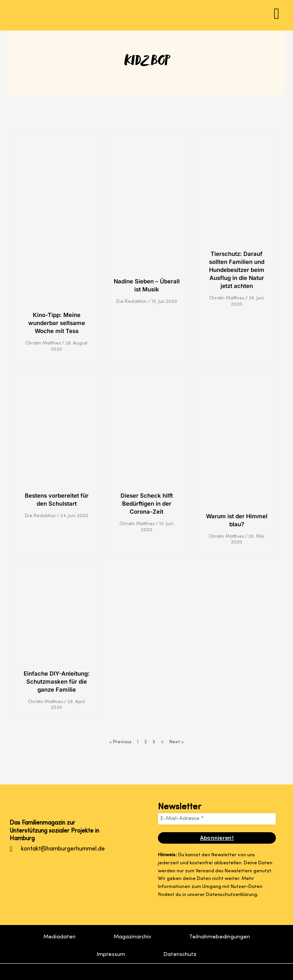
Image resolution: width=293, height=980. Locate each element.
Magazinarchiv (132, 937)
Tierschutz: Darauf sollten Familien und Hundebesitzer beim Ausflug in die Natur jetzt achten (237, 270)
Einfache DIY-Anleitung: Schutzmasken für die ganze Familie (57, 682)
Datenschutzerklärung (232, 895)
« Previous (120, 742)
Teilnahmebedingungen (220, 937)
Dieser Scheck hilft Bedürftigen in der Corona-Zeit (147, 504)
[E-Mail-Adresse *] (217, 819)
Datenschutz (180, 954)
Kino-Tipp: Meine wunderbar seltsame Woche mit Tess (57, 323)
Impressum (111, 954)
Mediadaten (60, 937)
